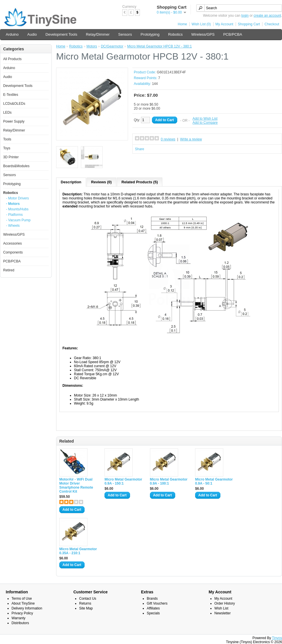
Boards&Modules (16, 166)
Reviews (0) (102, 182)
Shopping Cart (249, 24)
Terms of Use (22, 599)
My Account (224, 24)
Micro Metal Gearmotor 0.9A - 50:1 (214, 481)
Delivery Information (27, 608)
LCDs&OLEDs (14, 104)
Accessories (13, 243)
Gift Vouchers (157, 603)
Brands (152, 599)
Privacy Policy (22, 613)
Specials (153, 613)
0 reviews (168, 139)
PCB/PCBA (233, 34)
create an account (267, 16)
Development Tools (61, 34)
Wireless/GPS (203, 34)
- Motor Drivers (17, 198)
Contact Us (88, 599)
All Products (12, 59)
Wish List (221, 608)
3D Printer (11, 157)
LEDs (7, 113)
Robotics (175, 34)
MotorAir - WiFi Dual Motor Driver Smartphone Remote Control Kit (76, 485)
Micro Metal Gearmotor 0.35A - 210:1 (78, 551)
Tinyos (277, 638)
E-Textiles (11, 95)
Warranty (18, 618)
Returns (85, 603)
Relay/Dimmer (98, 34)
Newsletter (223, 613)
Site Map (86, 608)
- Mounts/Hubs (17, 209)
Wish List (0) (201, 24)
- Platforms (14, 215)
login (245, 16)
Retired (9, 270)
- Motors (13, 204)
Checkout (272, 24)
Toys (7, 148)
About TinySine (23, 603)
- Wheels (13, 226)
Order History (225, 603)
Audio (32, 34)
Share (140, 149)
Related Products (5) (140, 182)
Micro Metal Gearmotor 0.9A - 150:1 (123, 481)
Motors (92, 46)
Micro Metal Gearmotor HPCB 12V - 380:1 (160, 46)
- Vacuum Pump (18, 220)
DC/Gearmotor (112, 46)
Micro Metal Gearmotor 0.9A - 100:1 (169, 481)
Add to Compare (205, 123)
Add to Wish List (205, 119)
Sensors (125, 34)
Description (71, 182)
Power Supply (14, 121)
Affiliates (153, 608)
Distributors (20, 623)
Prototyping (150, 34)
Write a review (191, 139)
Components (13, 252)
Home (182, 24)
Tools (7, 139)
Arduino (12, 34)
